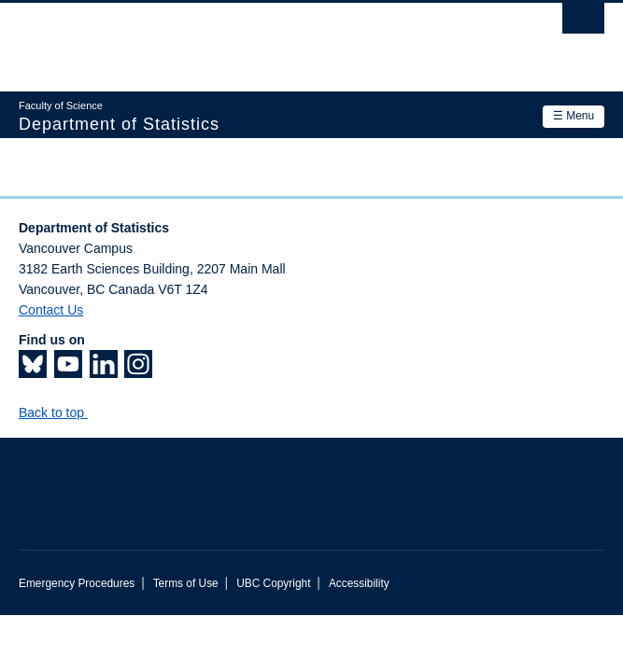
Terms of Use (186, 583)
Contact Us (51, 310)
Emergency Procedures (77, 583)
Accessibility (359, 583)
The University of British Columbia (224, 38)
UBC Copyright (273, 583)
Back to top (60, 413)
